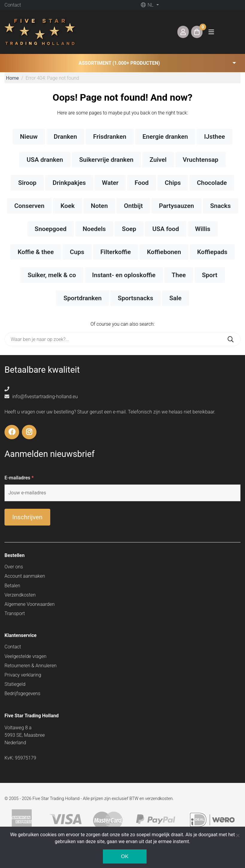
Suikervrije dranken (106, 160)
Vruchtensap (201, 160)
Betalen (12, 586)
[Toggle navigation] (211, 32)
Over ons (14, 567)
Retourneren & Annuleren (31, 666)
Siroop (27, 183)
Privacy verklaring (23, 675)
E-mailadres (19, 478)
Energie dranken (165, 137)
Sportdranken (83, 298)
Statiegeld (15, 684)
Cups (77, 252)
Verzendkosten (20, 595)
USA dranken (45, 160)
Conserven (29, 206)
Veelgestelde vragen (25, 656)
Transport (15, 613)
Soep (129, 229)
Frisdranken (110, 137)
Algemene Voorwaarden (30, 604)
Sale (175, 298)
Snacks (221, 206)
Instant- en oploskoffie (124, 275)
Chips (173, 183)
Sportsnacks (136, 298)
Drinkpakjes (69, 183)
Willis (203, 229)
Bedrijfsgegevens (22, 693)
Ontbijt (133, 206)
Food (142, 183)
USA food (166, 229)
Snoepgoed (51, 229)
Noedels (94, 229)
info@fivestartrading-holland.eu (41, 397)
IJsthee (214, 137)
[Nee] (238, 835)
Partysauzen (176, 206)
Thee (179, 275)
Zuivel (158, 160)
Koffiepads (212, 252)
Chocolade (212, 183)
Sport (210, 275)
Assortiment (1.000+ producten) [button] (119, 63)
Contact (13, 5)
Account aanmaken (25, 576)
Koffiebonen (164, 252)
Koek (67, 206)
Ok (125, 856)
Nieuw (29, 137)
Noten (99, 206)
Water (110, 183)
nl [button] (147, 5)
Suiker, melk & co (52, 275)
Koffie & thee (36, 252)
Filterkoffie (116, 252)
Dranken (66, 137)
